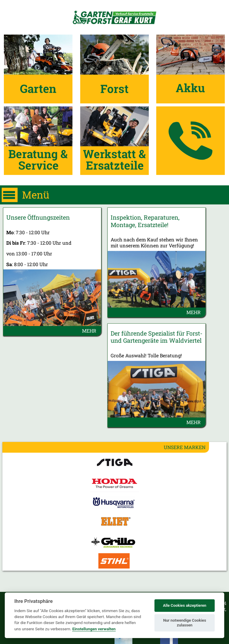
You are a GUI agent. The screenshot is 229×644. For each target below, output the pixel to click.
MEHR (89, 331)
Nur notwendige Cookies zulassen (185, 623)
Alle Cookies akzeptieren (184, 605)
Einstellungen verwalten (94, 629)
